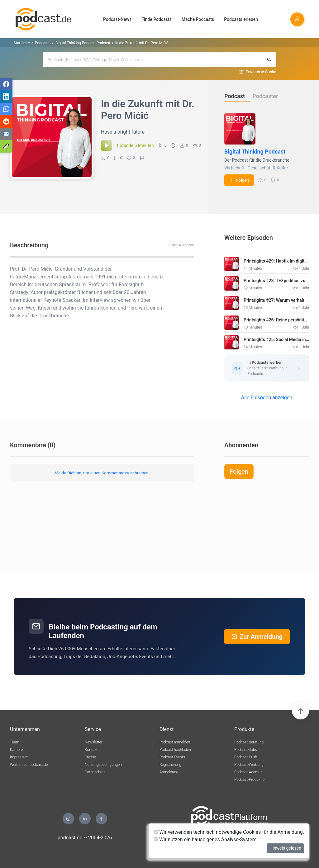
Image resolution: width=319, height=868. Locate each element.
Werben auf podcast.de (29, 765)
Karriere (16, 750)
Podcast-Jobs (246, 750)
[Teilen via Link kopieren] (6, 146)
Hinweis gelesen (285, 848)
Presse (90, 757)
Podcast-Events (172, 757)
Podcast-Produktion (250, 780)
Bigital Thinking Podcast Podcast (83, 43)
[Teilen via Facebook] (6, 84)
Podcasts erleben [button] (241, 19)
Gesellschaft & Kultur (268, 168)
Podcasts (43, 43)
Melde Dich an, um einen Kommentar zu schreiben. (102, 473)
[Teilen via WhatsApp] (6, 109)
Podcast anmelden (175, 742)
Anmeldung (169, 772)
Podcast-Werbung (249, 765)
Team (15, 742)
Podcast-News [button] (117, 19)
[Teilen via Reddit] (6, 121)
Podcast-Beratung (249, 742)
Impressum (19, 757)
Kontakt (91, 750)
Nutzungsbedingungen (103, 765)
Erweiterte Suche (261, 72)
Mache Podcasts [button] (198, 19)
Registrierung (170, 765)
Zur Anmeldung (257, 637)
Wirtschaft (234, 168)
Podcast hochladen (175, 750)
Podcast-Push (246, 757)
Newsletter (94, 742)
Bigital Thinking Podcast (255, 152)
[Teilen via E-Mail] (6, 134)
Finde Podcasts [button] (157, 19)
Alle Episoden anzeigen (267, 398)
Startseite (22, 43)
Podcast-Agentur (248, 772)
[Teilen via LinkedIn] (6, 97)
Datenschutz (95, 772)
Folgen (239, 180)
